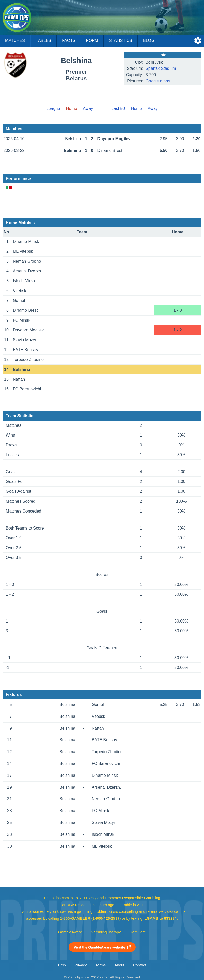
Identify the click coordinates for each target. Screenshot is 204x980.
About (119, 965)
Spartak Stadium (161, 68)
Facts (69, 41)
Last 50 (118, 109)
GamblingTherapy (106, 932)
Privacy (81, 965)
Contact (140, 965)
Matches (15, 41)
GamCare (138, 932)
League (53, 109)
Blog (149, 41)
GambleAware (70, 932)
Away (88, 109)
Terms (101, 965)
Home (136, 109)
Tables (43, 41)
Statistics (121, 41)
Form (92, 41)
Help (62, 965)
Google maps (158, 81)
